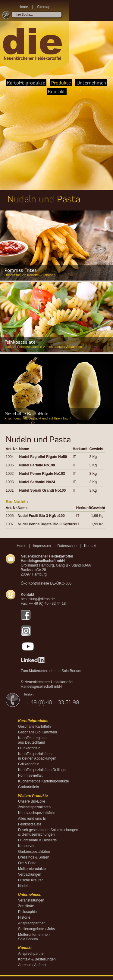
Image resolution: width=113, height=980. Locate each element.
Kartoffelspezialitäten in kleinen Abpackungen (37, 756)
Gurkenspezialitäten (34, 852)
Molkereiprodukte (32, 869)
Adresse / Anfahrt (32, 965)
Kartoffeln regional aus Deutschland (33, 740)
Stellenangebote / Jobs (36, 929)
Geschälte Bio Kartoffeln (38, 732)
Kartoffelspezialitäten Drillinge (42, 770)
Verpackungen (30, 874)
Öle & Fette (27, 863)
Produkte (61, 83)
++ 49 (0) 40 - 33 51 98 (52, 702)
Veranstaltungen (31, 900)
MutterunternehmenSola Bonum (34, 937)
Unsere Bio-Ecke (32, 801)
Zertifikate (26, 906)
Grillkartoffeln (29, 764)
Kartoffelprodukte (26, 83)
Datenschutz (67, 546)
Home (23, 7)
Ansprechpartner (31, 923)
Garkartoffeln (28, 787)
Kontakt (57, 91)
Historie (24, 917)
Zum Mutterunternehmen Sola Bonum (51, 671)
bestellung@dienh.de (38, 599)
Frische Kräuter (30, 880)
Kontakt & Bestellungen (37, 959)
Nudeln (24, 886)
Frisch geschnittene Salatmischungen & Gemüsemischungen (48, 832)
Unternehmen (91, 83)
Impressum (42, 546)
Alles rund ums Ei (32, 819)
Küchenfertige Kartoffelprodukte (44, 781)
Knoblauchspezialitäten (37, 813)
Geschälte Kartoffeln (35, 727)
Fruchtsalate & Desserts (37, 840)
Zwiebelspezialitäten (34, 807)
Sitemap (44, 7)
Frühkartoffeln (29, 748)
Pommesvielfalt (30, 776)
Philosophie (27, 912)
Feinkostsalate (30, 824)
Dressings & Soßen (34, 857)
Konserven (27, 846)
